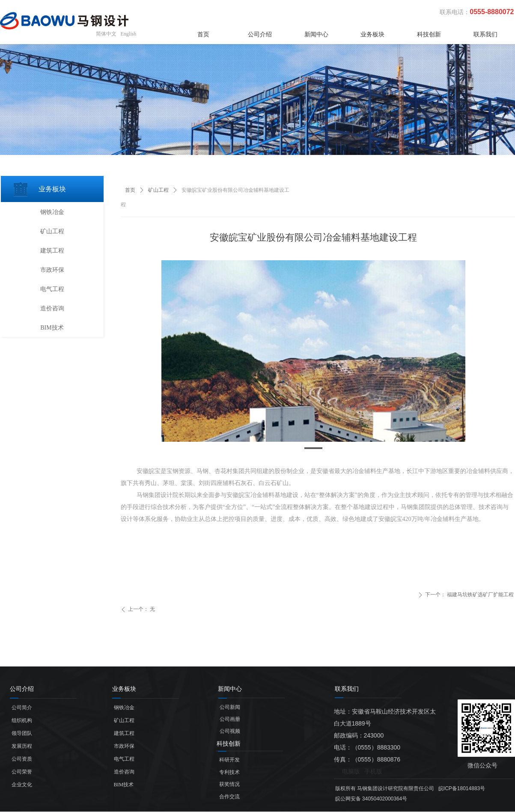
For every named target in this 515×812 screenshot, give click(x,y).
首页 (130, 190)
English (129, 34)
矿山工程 (158, 190)
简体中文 (106, 34)
